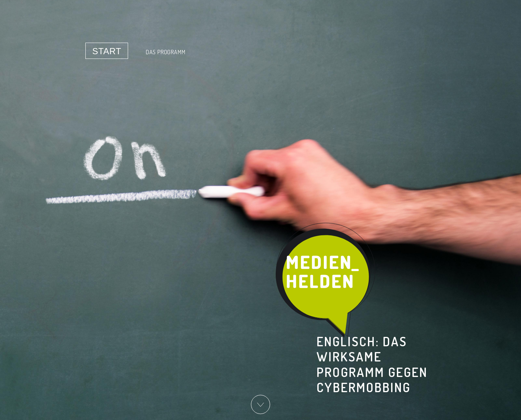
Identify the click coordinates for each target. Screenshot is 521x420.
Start (107, 51)
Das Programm (166, 52)
